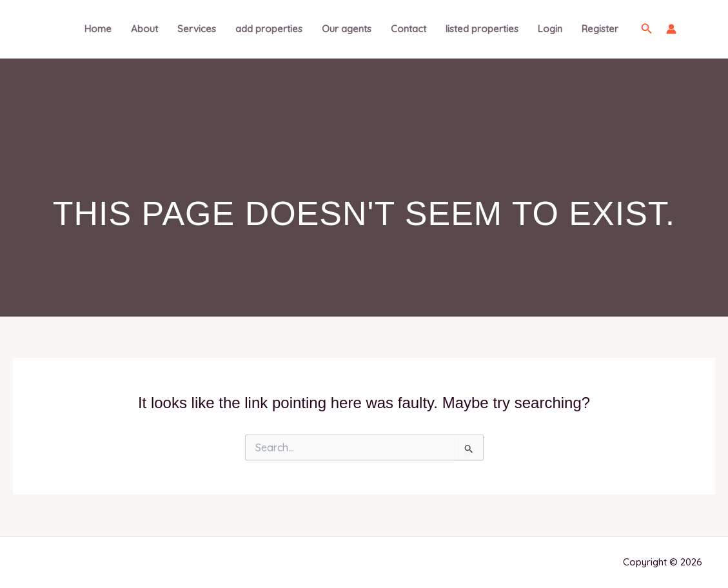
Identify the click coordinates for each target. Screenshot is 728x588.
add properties (269, 29)
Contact (408, 29)
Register (600, 29)
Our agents (347, 29)
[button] (647, 29)
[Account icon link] (671, 29)
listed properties (482, 29)
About (144, 29)
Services (197, 29)
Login (550, 29)
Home (98, 29)
